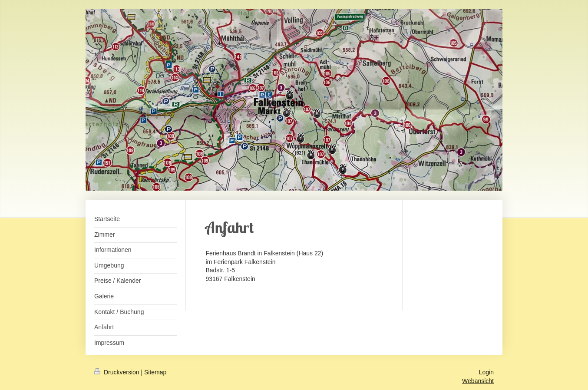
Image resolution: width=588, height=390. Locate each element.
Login (486, 372)
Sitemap (155, 372)
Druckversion (117, 372)
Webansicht (478, 381)
